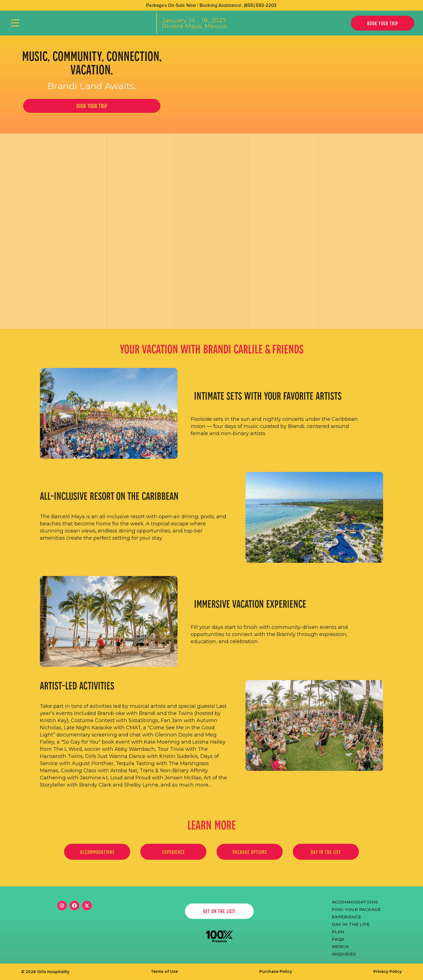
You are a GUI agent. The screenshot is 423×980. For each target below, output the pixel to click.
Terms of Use (164, 971)
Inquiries (344, 954)
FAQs (338, 939)
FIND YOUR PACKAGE (356, 909)
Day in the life (326, 852)
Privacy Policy (388, 971)
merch (341, 946)
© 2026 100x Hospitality (45, 972)
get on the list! (219, 911)
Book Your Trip (383, 23)
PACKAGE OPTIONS (250, 852)
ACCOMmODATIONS (355, 902)
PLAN (338, 931)
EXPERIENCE (174, 852)
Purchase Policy (276, 971)
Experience (347, 916)
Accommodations (97, 852)
